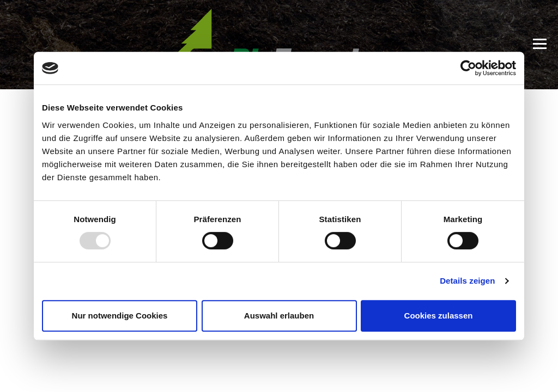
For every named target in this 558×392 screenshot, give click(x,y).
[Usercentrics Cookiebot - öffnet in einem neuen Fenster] (468, 68)
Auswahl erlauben (279, 316)
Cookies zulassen (439, 316)
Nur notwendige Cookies (120, 316)
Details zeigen (467, 281)
